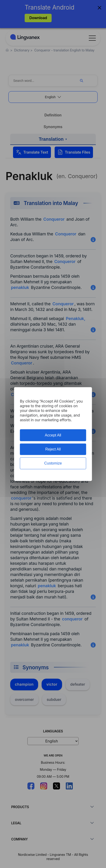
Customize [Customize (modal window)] (53, 463)
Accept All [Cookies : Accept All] (53, 435)
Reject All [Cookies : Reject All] (53, 449)
